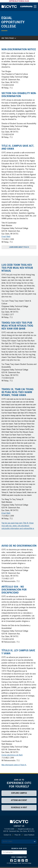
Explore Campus (19, 793)
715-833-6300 (9, 829)
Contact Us (7, 835)
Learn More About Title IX (19, 247)
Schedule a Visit (19, 808)
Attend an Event (19, 800)
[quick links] (19, 842)
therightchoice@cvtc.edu (26, 829)
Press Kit (18, 835)
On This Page (9, 38)
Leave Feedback (29, 835)
